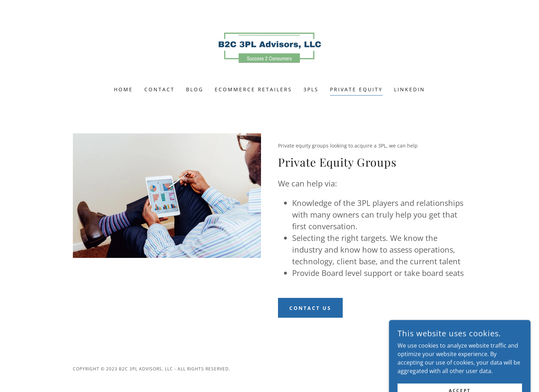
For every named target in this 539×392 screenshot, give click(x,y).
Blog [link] (195, 89)
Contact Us (310, 308)
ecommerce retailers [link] (253, 89)
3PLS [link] (311, 89)
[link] (269, 48)
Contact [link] (160, 89)
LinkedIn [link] (410, 89)
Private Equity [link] (356, 89)
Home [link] (123, 89)
